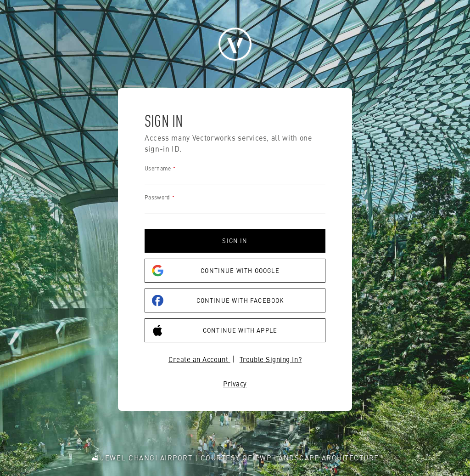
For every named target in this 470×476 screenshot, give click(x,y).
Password (157, 197)
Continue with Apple (215, 331)
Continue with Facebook (218, 301)
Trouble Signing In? (271, 359)
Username (158, 168)
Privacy (235, 383)
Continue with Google (216, 271)
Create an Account (199, 359)
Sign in (235, 241)
